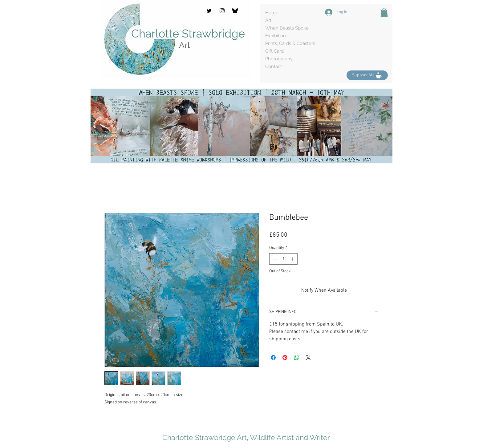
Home (272, 13)
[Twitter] (209, 11)
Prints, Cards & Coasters (290, 43)
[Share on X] (308, 358)
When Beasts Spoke (287, 28)
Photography (279, 59)
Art (268, 20)
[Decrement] (274, 259)
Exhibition (276, 36)
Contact (274, 66)
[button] (384, 12)
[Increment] (293, 259)
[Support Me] (367, 75)
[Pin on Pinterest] (285, 358)
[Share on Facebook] (273, 358)
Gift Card (274, 51)
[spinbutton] (283, 259)
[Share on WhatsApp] (297, 358)
